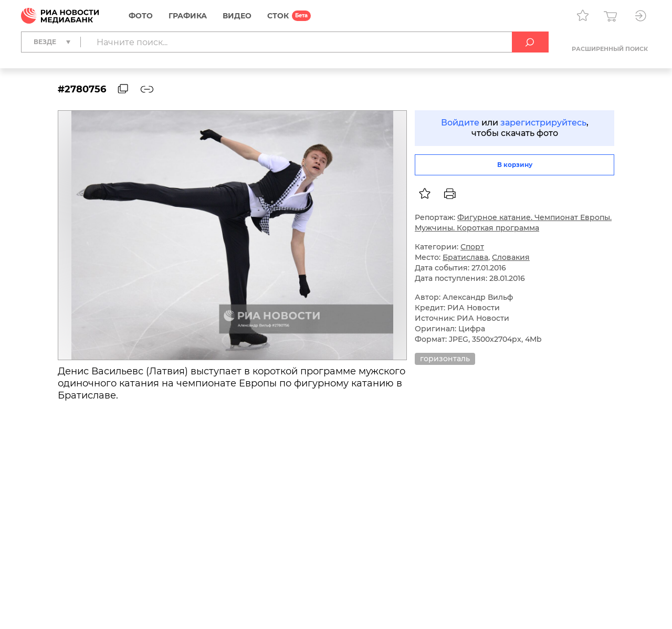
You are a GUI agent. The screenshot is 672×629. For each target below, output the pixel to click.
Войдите (460, 123)
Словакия (511, 257)
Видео (237, 16)
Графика (188, 16)
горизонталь (445, 359)
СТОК (278, 16)
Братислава (465, 257)
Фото (141, 16)
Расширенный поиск (610, 49)
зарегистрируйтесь (543, 123)
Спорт (472, 247)
